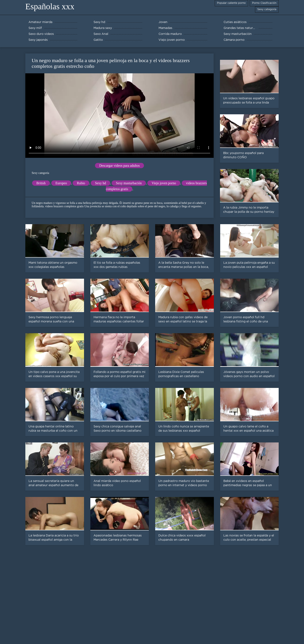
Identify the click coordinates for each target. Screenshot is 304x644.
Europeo (61, 183)
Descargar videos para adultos (119, 166)
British (41, 183)
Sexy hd (100, 183)
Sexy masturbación (129, 183)
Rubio (81, 183)
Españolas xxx (50, 6)
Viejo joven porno (164, 183)
